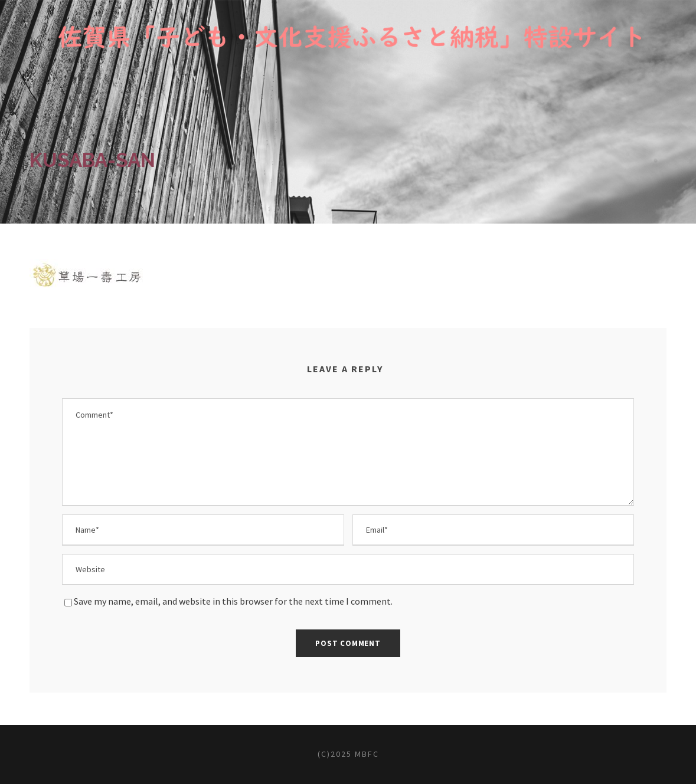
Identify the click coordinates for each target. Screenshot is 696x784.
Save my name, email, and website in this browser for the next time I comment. (233, 601)
